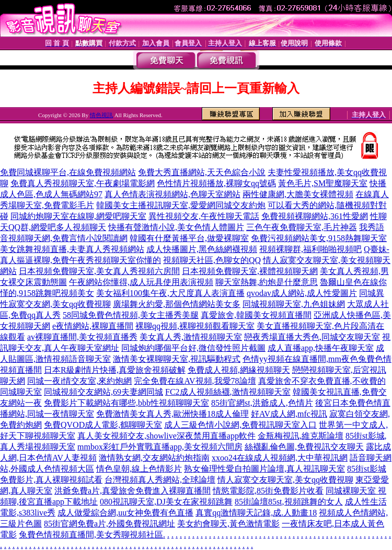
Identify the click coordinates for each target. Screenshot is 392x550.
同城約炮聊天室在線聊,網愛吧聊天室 (78, 216)
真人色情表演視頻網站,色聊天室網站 (172, 194)
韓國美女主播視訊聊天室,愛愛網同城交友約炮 (181, 205)
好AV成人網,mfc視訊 (289, 414)
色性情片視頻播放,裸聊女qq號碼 (216, 183)
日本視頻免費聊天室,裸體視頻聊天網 (250, 271)
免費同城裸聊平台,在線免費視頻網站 (68, 172)
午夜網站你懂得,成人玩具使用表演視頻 (141, 282)
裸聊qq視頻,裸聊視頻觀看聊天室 (195, 326)
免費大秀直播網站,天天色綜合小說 (202, 172)
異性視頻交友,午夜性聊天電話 (204, 216)
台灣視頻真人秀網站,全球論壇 (160, 480)
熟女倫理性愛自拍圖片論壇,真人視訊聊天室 (264, 469)
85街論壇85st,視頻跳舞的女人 (289, 502)
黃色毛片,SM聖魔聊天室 (323, 183)
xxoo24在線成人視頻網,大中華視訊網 (280, 458)
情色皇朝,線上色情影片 (139, 469)
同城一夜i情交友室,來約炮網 (79, 381)
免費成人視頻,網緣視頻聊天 (239, 370)
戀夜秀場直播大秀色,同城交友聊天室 (312, 337)
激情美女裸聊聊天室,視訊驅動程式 (177, 359)
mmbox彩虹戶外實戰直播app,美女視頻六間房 (160, 447)
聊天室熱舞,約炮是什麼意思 (267, 282)
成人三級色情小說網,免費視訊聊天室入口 (240, 425)
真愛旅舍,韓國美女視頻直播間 (256, 315)
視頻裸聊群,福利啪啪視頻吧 (310, 249)
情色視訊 (101, 115)
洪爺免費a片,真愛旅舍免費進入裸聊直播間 (132, 491)
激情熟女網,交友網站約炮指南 (154, 458)
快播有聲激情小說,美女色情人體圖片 (176, 227)
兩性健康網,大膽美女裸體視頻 (298, 194)
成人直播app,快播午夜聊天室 (321, 348)
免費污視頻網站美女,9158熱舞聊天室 (319, 238)
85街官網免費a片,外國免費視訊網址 (109, 524)
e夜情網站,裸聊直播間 (93, 326)
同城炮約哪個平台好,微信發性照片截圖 (193, 348)
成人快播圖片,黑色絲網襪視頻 (202, 249)
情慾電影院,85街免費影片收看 (268, 491)
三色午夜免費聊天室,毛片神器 (302, 227)
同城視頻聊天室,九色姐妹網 (294, 304)
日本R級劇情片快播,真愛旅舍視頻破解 (115, 370)
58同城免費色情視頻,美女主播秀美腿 (131, 315)
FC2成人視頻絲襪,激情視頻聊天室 (228, 392)
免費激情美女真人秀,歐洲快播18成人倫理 (172, 414)
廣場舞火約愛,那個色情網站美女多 (177, 304)
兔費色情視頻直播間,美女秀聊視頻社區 (91, 535)
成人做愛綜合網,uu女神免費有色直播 (125, 513)
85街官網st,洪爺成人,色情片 (262, 403)
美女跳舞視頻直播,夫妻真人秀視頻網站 (72, 249)
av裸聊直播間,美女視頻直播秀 (82, 337)
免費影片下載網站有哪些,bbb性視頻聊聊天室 (126, 403)
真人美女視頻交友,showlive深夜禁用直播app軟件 (166, 436)
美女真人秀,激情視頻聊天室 (191, 337)
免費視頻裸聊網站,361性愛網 (315, 216)
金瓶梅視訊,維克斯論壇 (301, 436)
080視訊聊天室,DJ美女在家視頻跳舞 (166, 502)
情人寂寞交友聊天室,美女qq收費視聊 (285, 480)
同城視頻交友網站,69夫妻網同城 (103, 392)
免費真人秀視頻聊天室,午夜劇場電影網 (83, 183)
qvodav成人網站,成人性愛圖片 (302, 293)
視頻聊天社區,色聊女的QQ (212, 260)
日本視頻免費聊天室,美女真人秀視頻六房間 (99, 271)
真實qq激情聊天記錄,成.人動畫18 (256, 513)
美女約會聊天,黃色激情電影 (228, 524)
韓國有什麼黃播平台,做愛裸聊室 (189, 238)
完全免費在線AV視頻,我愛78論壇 (195, 381)
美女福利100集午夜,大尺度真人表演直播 (170, 293)
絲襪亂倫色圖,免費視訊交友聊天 (304, 447)
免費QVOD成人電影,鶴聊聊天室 (103, 425)
